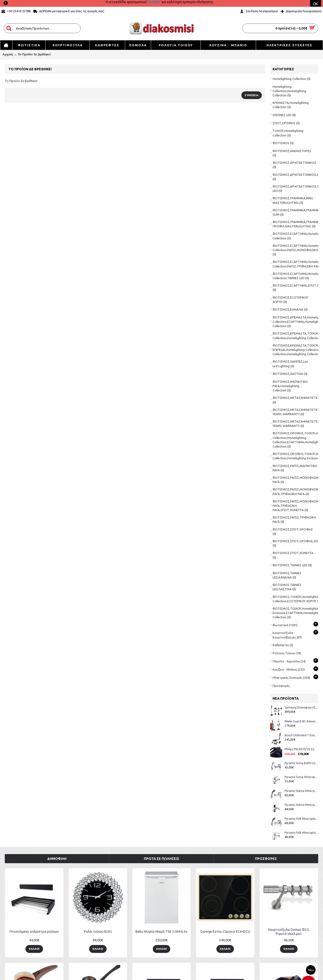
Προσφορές (281, 686)
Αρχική (8, 54)
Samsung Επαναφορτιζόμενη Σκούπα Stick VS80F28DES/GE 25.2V (301, 707)
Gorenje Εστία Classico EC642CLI (225, 932)
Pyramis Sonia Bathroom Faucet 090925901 (301, 763)
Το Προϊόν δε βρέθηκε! (34, 54)
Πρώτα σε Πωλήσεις (161, 859)
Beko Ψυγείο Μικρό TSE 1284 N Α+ (161, 932)
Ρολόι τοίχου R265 (98, 932)
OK (316, 4)
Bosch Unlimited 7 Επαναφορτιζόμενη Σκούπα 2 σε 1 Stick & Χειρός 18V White (301, 735)
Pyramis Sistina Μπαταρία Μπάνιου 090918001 (301, 791)
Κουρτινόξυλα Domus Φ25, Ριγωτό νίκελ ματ (289, 932)
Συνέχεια (252, 95)
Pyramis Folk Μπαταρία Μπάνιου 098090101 (301, 833)
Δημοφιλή (57, 859)
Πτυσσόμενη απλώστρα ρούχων (34, 932)
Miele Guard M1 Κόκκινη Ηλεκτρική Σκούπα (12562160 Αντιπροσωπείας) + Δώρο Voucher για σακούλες (301, 721)
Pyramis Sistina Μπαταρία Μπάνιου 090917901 (301, 805)
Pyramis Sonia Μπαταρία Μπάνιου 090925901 (301, 777)
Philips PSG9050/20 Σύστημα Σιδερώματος (301, 749)
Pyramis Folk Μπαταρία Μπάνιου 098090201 (301, 819)
